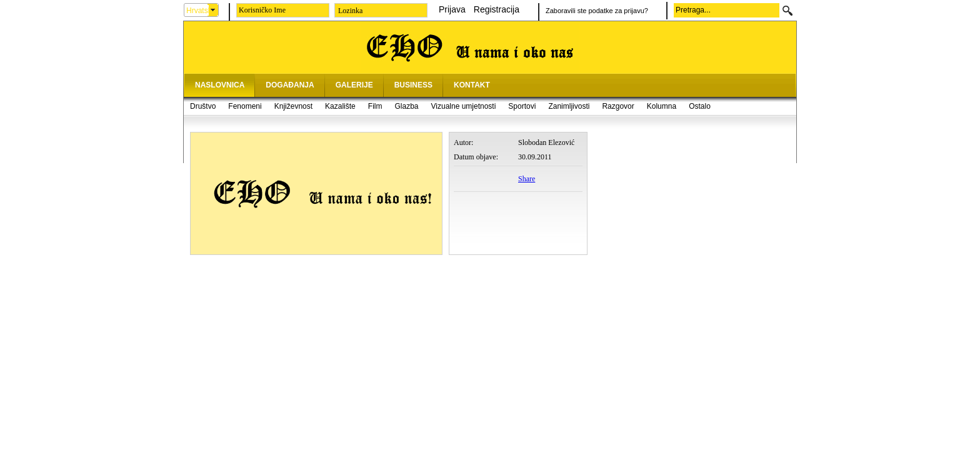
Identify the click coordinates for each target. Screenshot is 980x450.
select (213, 10)
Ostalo (700, 106)
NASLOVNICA (220, 85)
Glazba (406, 106)
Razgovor (618, 106)
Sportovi (522, 106)
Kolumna (662, 106)
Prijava (452, 9)
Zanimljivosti (569, 106)
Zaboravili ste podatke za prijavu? (597, 11)
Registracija (497, 9)
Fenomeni (245, 106)
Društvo (203, 106)
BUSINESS (413, 85)
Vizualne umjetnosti (464, 106)
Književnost (293, 106)
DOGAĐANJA (290, 85)
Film (375, 106)
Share (527, 179)
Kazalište (340, 106)
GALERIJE (354, 85)
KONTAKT (472, 85)
